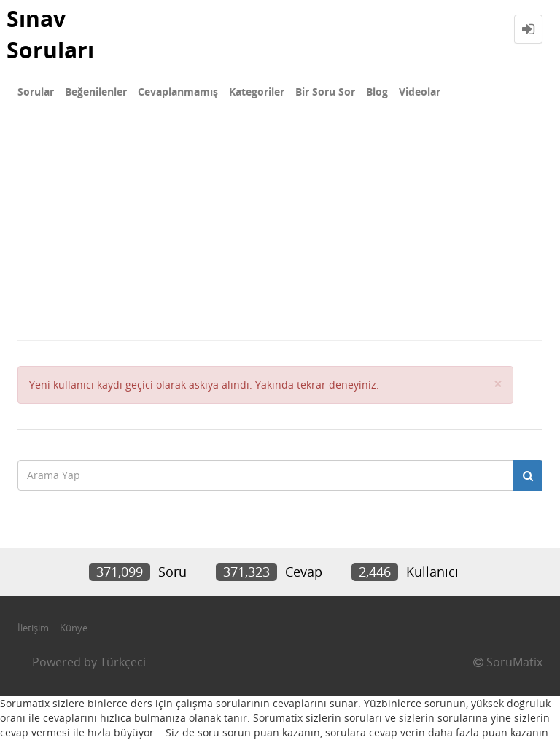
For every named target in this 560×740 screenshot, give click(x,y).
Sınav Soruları (50, 34)
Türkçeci (123, 662)
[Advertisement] (280, 230)
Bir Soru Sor (325, 91)
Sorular (36, 91)
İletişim (33, 628)
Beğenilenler (96, 91)
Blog (377, 91)
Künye (74, 628)
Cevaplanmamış (178, 91)
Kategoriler (257, 91)
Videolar (420, 91)
